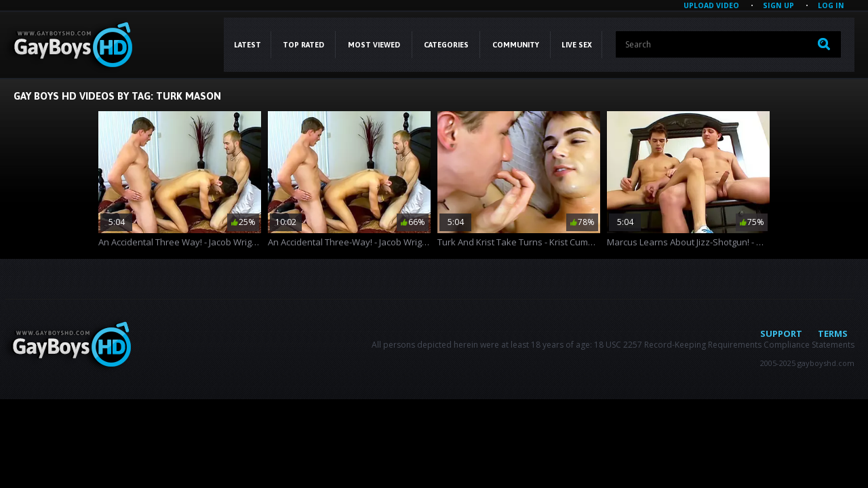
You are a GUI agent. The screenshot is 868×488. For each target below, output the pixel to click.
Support (781, 333)
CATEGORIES (446, 45)
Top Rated (303, 45)
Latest (248, 45)
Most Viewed (374, 45)
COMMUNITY (516, 45)
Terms (833, 333)
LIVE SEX (577, 45)
